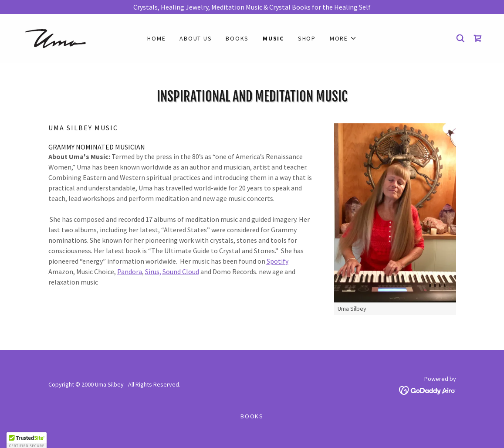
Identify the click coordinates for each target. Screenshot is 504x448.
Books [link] (237, 38)
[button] (343, 38)
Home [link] (156, 38)
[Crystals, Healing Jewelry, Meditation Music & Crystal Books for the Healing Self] (252, 7)
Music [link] (273, 38)
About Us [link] (196, 38)
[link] (57, 37)
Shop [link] (307, 38)
